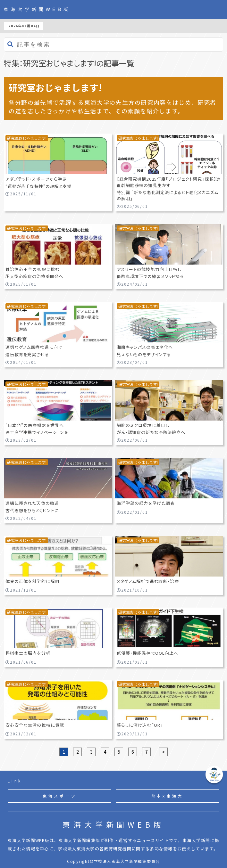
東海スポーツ (60, 796)
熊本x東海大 (168, 796)
